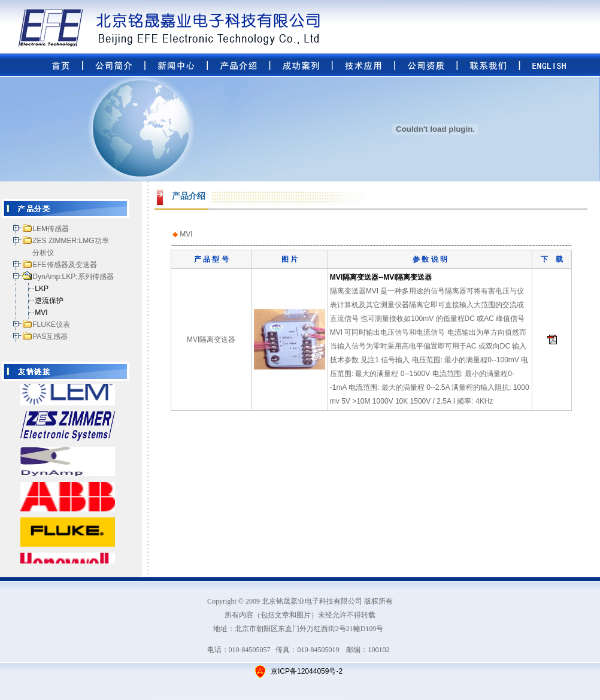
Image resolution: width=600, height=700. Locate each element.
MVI (41, 313)
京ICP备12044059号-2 (306, 671)
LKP (42, 289)
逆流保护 (49, 301)
